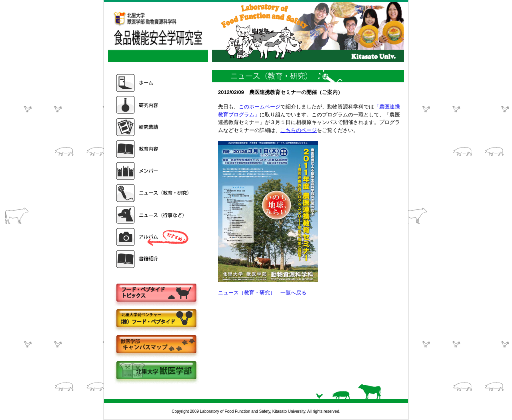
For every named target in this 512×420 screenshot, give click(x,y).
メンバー (153, 171)
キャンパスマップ (156, 345)
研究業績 (153, 127)
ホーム (153, 83)
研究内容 (153, 105)
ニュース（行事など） (153, 215)
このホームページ (260, 107)
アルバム (153, 237)
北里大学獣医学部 (156, 371)
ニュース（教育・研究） (153, 193)
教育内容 (153, 149)
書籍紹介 (153, 259)
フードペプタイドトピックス (156, 293)
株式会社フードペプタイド (156, 319)
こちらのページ (299, 130)
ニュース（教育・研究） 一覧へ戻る (262, 293)
